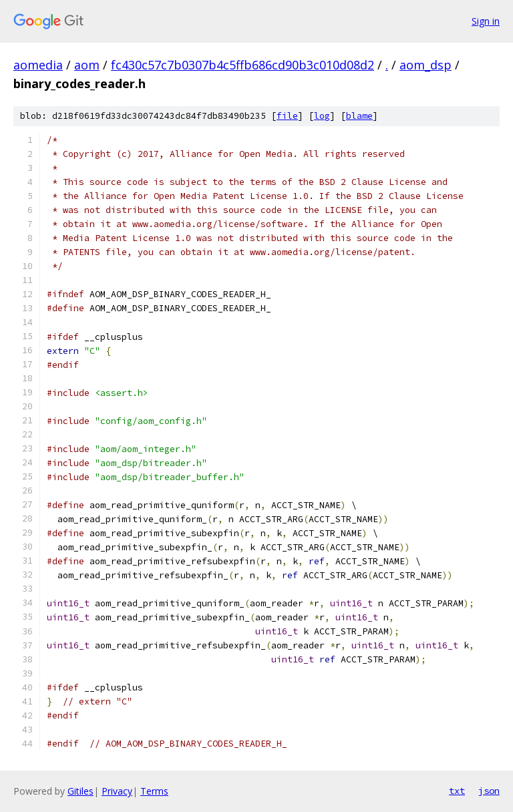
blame (359, 116)
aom (87, 65)
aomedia (38, 65)
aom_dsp (425, 65)
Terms (154, 791)
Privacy (117, 791)
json (489, 791)
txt (457, 791)
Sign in (486, 21)
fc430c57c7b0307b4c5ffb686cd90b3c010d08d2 (242, 65)
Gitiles (80, 791)
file (287, 116)
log (322, 116)
